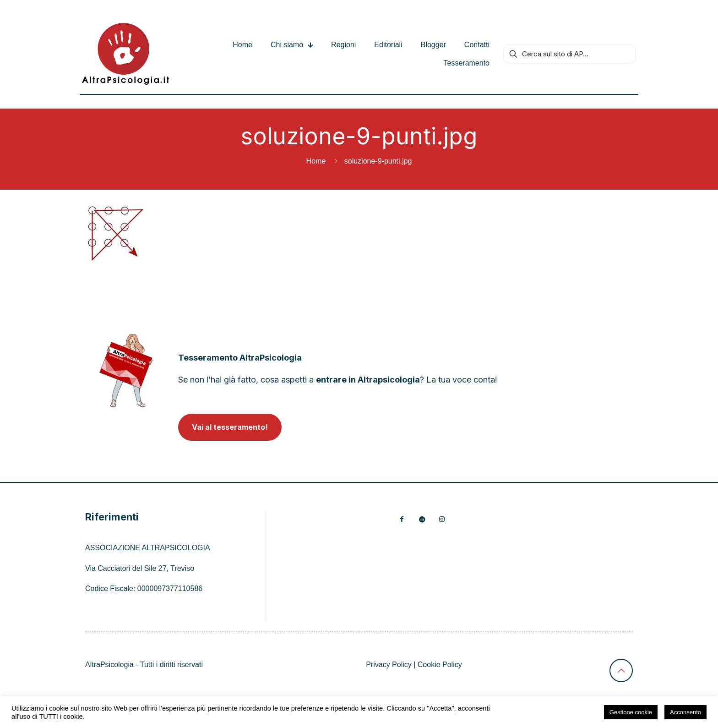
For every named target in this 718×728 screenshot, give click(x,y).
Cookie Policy (440, 665)
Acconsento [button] (685, 712)
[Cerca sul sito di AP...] (570, 54)
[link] (126, 370)
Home (316, 161)
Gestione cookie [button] (631, 712)
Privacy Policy (389, 665)
